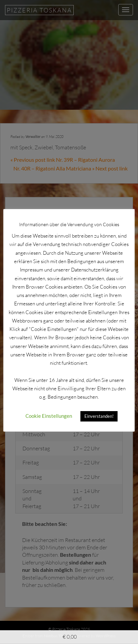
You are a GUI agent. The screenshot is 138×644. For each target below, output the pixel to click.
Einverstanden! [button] (99, 416)
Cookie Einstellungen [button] (49, 416)
